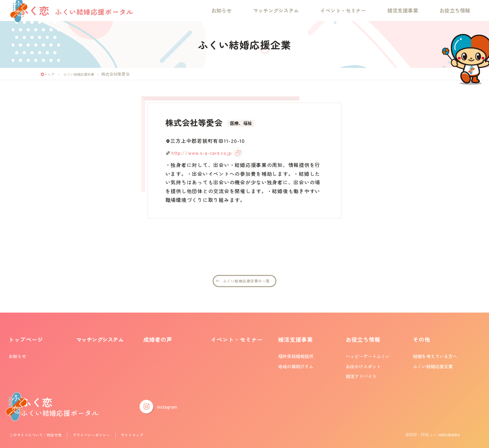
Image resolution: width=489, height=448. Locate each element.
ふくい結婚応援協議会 (440, 436)
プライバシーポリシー (102, 436)
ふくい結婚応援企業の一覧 (247, 281)
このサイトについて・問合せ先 (39, 436)
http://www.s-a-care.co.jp (204, 153)
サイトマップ (146, 436)
